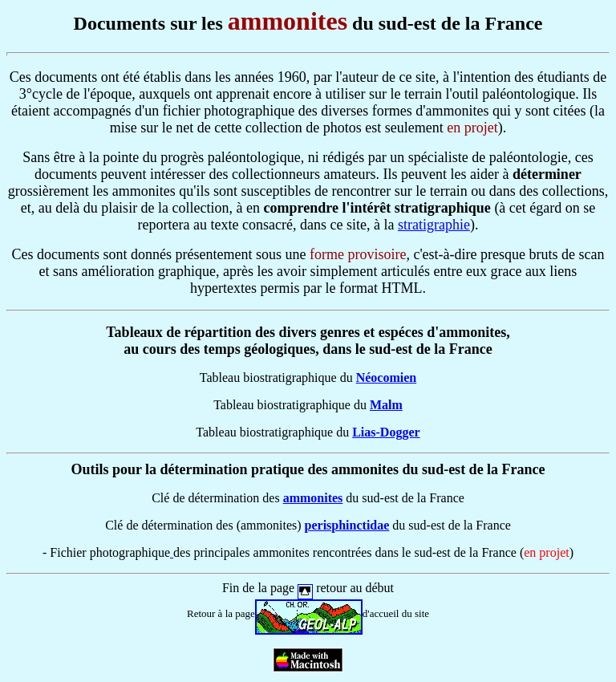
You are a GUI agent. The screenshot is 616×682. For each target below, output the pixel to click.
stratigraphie (434, 225)
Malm (386, 405)
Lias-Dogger (386, 432)
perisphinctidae (347, 525)
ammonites (313, 498)
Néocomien (387, 378)
